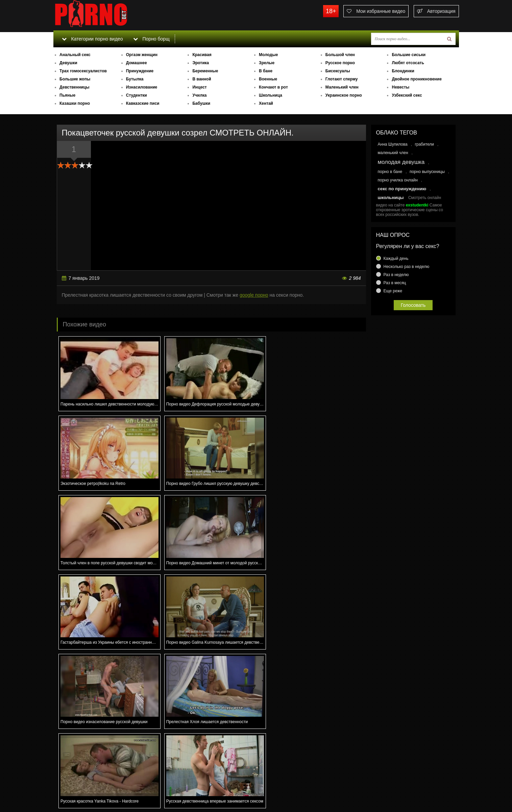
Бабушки (201, 103)
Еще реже (393, 291)
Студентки (137, 95)
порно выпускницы (427, 172)
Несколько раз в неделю (407, 267)
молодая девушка (401, 162)
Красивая (202, 55)
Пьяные (67, 95)
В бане (266, 71)
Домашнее (137, 63)
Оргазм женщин (142, 55)
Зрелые (267, 63)
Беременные (205, 71)
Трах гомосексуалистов (83, 71)
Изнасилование (142, 87)
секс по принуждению (402, 189)
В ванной (202, 79)
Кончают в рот (273, 87)
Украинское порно (344, 95)
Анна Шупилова (393, 144)
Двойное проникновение (417, 79)
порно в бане (390, 172)
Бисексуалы (338, 71)
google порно (254, 295)
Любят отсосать (408, 63)
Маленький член (342, 87)
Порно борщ (151, 39)
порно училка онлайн (398, 180)
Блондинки (403, 71)
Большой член (340, 55)
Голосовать (413, 305)
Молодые (268, 55)
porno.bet (104, 15)
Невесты (400, 87)
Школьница (271, 95)
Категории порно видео (92, 39)
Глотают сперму (342, 79)
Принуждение (140, 71)
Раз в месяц (395, 283)
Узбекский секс (407, 95)
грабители (424, 144)
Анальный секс (75, 55)
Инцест (199, 87)
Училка (199, 95)
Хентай (266, 103)
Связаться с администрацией (88, 788)
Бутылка (135, 79)
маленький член (393, 153)
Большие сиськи (409, 55)
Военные (268, 79)
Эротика (201, 63)
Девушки (68, 63)
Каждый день (396, 259)
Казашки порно (75, 103)
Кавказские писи (143, 103)
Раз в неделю (396, 275)
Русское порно (340, 63)
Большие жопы (75, 79)
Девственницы (74, 87)
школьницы (391, 198)
